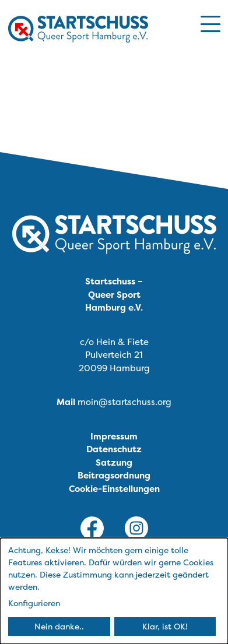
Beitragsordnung (114, 475)
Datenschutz (114, 449)
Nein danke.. (59, 626)
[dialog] (114, 591)
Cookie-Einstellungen (114, 489)
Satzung (114, 462)
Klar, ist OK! (165, 626)
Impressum (114, 436)
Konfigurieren (34, 603)
